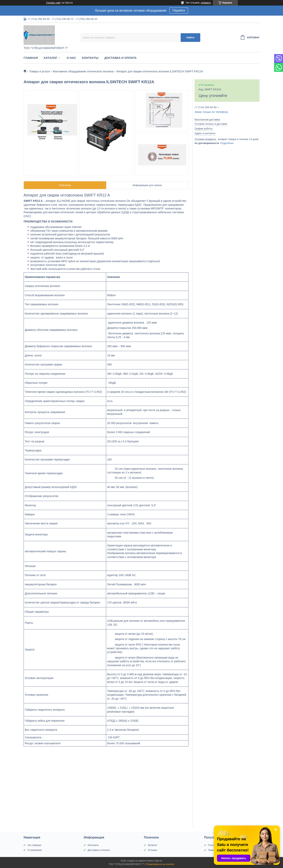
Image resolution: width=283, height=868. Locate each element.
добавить (206, 3)
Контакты (90, 58)
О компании (35, 850)
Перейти (179, 11)
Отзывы (153, 850)
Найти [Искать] (190, 37)
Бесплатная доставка (207, 119)
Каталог (51, 58)
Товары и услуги (40, 71)
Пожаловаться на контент (160, 864)
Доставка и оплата (120, 58)
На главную (34, 845)
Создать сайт (53, 3)
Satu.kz (158, 861)
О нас (71, 58)
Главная (31, 58)
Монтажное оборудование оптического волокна (83, 71)
